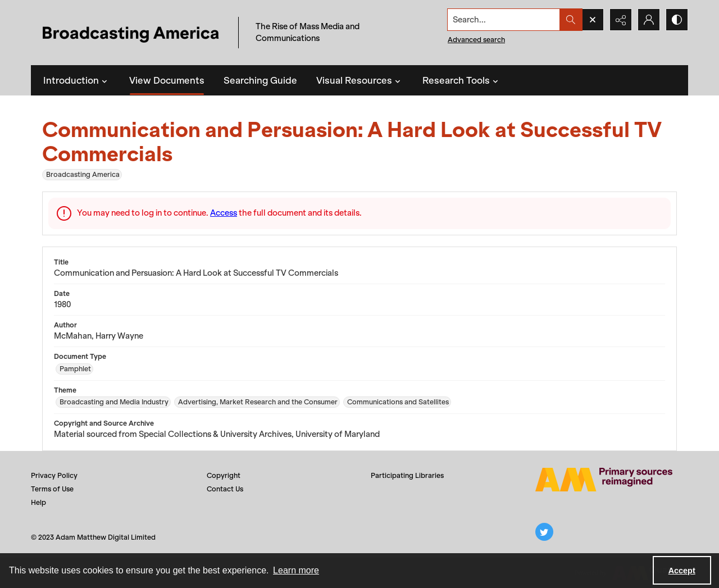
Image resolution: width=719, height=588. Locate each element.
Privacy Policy (54, 475)
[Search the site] (504, 20)
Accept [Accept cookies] (682, 571)
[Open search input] (593, 20)
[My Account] (649, 20)
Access (224, 213)
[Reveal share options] (621, 20)
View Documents (167, 80)
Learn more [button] (296, 570)
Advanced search (476, 40)
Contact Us (225, 489)
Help (38, 502)
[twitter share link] (544, 532)
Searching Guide (260, 80)
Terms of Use (52, 489)
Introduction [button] (77, 80)
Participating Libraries (407, 475)
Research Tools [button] (462, 80)
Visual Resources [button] (360, 80)
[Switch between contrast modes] (677, 20)
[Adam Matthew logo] (604, 480)
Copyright (224, 475)
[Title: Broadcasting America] (132, 33)
